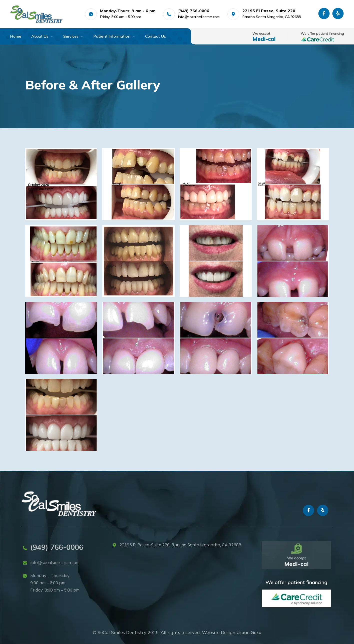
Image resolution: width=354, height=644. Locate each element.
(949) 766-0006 (57, 547)
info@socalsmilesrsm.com (199, 17)
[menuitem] (21, 36)
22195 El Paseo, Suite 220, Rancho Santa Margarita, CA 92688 (180, 545)
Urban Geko (249, 632)
